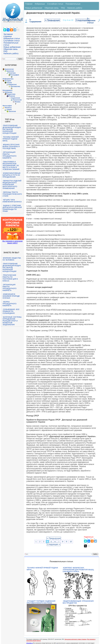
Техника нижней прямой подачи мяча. (11, 139)
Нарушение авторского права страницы (76, 639)
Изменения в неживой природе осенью (11, 296)
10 (71, 542)
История (8, 81)
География (15, 75)
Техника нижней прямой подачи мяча (42, 569)
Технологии (17, 100)
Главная (29, 4)
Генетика (12, 73)
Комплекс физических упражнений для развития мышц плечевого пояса (78, 570)
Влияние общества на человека (12, 259)
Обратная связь (11, 49)
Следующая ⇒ (83, 20)
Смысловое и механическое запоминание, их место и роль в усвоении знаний (11, 166)
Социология (15, 98)
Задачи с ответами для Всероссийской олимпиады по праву (12, 208)
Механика (8, 92)
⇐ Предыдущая (52, 20)
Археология (9, 69)
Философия (7, 106)
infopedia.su (30, 643)
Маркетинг (13, 84)
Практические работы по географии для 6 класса (10, 278)
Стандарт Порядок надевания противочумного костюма (41, 602)
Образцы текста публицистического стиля (12, 194)
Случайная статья (11, 41)
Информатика (8, 79)
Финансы (8, 108)
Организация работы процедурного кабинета (9, 155)
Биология (10, 71)
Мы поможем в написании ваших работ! (12, 242)
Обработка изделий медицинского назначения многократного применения (12, 185)
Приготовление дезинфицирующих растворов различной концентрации (12, 129)
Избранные (40, 4)
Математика (15, 86)
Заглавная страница (8, 35)
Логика (9, 83)
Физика (17, 102)
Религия (12, 96)
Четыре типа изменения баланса (12, 201)
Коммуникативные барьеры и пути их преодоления (11, 175)
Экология (12, 111)
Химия (9, 109)
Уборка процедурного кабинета (9, 304)
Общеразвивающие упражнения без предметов (78, 602)
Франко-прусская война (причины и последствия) (11, 146)
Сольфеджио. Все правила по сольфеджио (11, 311)
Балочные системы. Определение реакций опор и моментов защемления (12, 321)
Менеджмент (8, 90)
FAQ (5, 51)
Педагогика (11, 94)
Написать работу (11, 53)
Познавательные (73, 4)
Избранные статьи (12, 38)
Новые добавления (12, 47)
